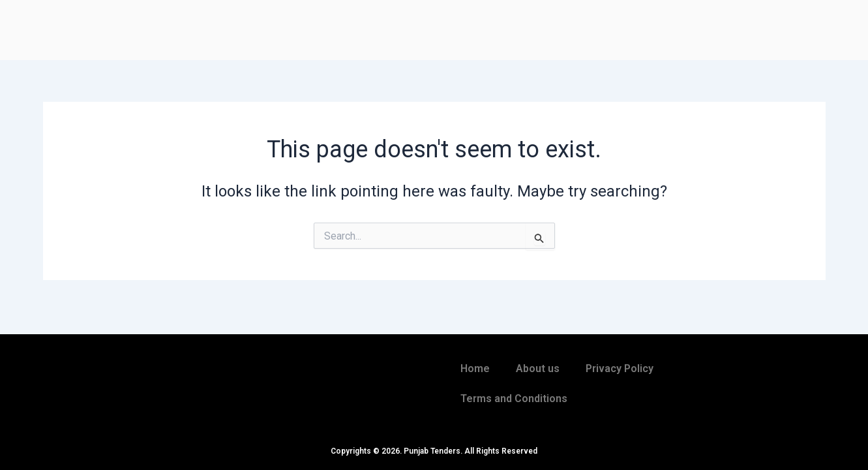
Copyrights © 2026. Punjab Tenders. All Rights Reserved (434, 451)
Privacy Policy (620, 368)
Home (475, 368)
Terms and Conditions (514, 399)
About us (538, 368)
